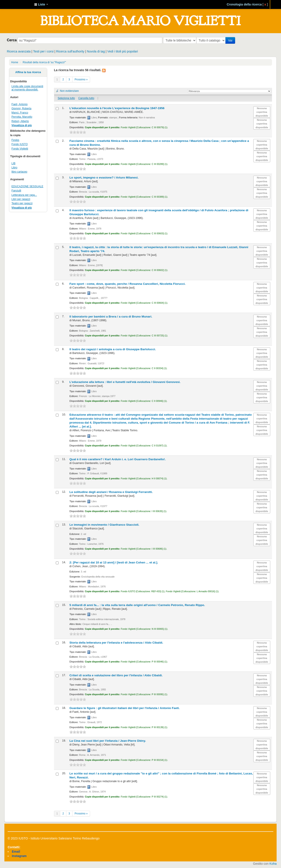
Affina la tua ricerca (28, 72)
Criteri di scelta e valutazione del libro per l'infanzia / (116, 675)
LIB (13, 163)
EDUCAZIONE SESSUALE (27, 186)
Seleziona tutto (66, 98)
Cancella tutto (86, 98)
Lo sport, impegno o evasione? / (104, 178)
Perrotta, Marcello (22, 117)
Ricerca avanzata (19, 51)
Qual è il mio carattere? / (117, 459)
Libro (14, 168)
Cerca (12, 40)
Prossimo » (81, 79)
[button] (41, 4)
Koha (273, 864)
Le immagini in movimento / (104, 525)
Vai (231, 40)
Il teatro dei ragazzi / (113, 349)
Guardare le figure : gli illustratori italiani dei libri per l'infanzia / (124, 708)
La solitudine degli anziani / (111, 492)
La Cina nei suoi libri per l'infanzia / (108, 741)
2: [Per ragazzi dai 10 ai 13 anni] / (114, 562)
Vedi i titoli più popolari (123, 51)
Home (15, 62)
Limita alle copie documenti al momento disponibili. (27, 88)
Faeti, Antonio (19, 104)
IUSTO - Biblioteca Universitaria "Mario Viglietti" (20, 4)
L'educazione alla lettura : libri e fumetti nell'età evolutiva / (125, 382)
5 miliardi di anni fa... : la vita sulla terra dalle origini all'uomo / (137, 605)
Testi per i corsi (43, 51)
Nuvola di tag (96, 51)
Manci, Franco (20, 113)
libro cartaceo (19, 172)
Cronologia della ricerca (244, 4)
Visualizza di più (22, 125)
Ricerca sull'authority (70, 51)
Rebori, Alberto (20, 121)
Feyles (15, 140)
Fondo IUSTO (20, 144)
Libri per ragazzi (21, 199)
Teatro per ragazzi (22, 203)
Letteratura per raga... (24, 195)
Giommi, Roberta (21, 108)
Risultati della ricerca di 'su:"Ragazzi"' (44, 62)
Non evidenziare (69, 91)
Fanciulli (16, 191)
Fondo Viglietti (20, 149)
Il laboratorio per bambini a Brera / (111, 317)
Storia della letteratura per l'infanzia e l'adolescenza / (116, 643)
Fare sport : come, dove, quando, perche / (127, 284)
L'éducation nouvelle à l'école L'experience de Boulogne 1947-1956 (117, 108)
